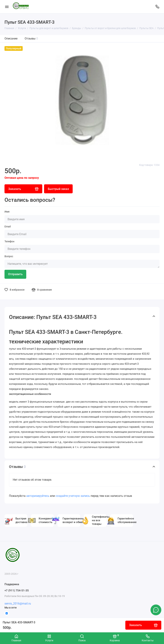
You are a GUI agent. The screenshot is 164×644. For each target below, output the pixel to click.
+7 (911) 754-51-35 (17, 591)
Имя (7, 212)
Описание (11, 38)
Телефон (9, 241)
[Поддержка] (157, 7)
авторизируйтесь (38, 496)
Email (8, 227)
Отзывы (31, 38)
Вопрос (9, 256)
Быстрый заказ (58, 189)
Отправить (15, 274)
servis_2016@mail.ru (18, 604)
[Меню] (7, 7)
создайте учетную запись (73, 496)
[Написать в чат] (156, 610)
